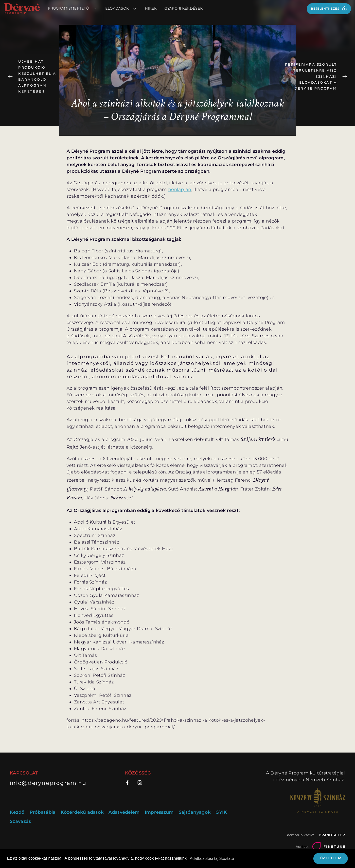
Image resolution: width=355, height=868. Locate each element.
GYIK (221, 812)
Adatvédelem (124, 812)
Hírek (151, 8)
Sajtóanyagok (195, 812)
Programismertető (72, 9)
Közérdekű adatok (82, 812)
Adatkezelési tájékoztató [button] (212, 859)
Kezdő (17, 812)
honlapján (180, 189)
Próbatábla (43, 812)
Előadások (121, 9)
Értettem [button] (331, 858)
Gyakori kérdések (184, 8)
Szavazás (20, 821)
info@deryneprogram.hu (48, 783)
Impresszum (159, 812)
